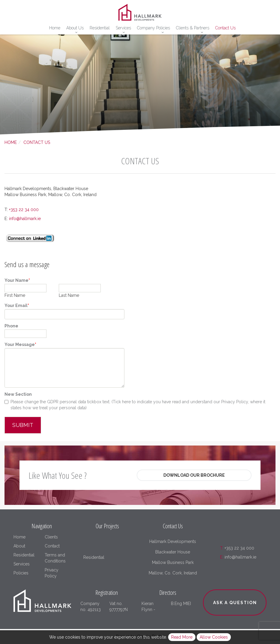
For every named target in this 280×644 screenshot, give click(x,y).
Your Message (20, 344)
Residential (100, 28)
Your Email (17, 306)
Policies (21, 573)
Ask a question (235, 603)
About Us (75, 28)
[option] (140, 82)
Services (123, 28)
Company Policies (153, 28)
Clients (51, 537)
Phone (11, 326)
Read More (182, 637)
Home (55, 28)
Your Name (17, 280)
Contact (52, 546)
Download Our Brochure (194, 475)
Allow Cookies (214, 637)
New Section (18, 394)
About (19, 546)
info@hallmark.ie (25, 219)
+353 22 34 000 (24, 210)
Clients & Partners (193, 28)
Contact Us (225, 28)
